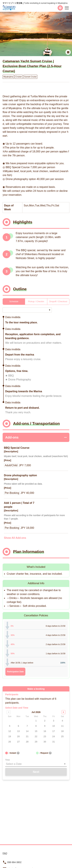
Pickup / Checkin (36, 301)
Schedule (14, 301)
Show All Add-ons (15, 538)
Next (36, 772)
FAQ (5, 853)
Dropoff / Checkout (58, 301)
